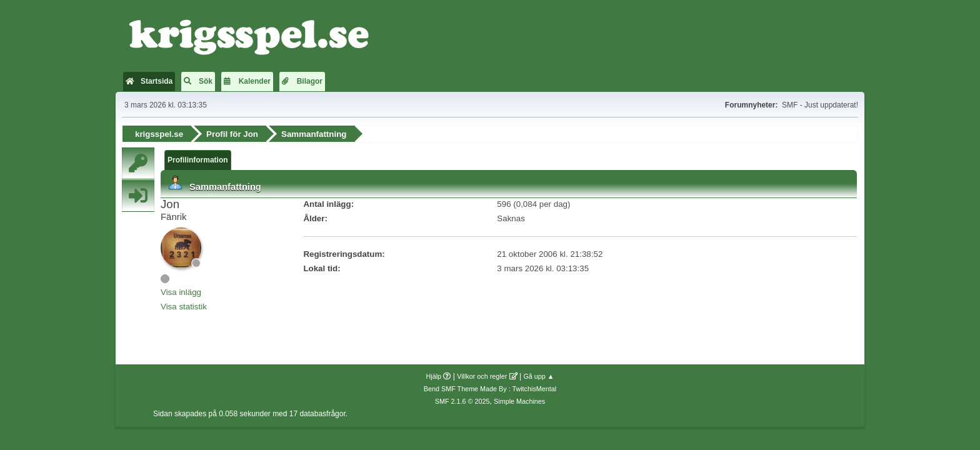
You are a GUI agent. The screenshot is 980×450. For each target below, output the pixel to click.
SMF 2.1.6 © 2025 (462, 401)
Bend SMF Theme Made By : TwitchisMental (490, 389)
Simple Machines (519, 401)
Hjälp (434, 376)
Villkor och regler (482, 376)
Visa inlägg (181, 292)
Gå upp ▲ (538, 376)
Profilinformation (198, 160)
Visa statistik (184, 307)
